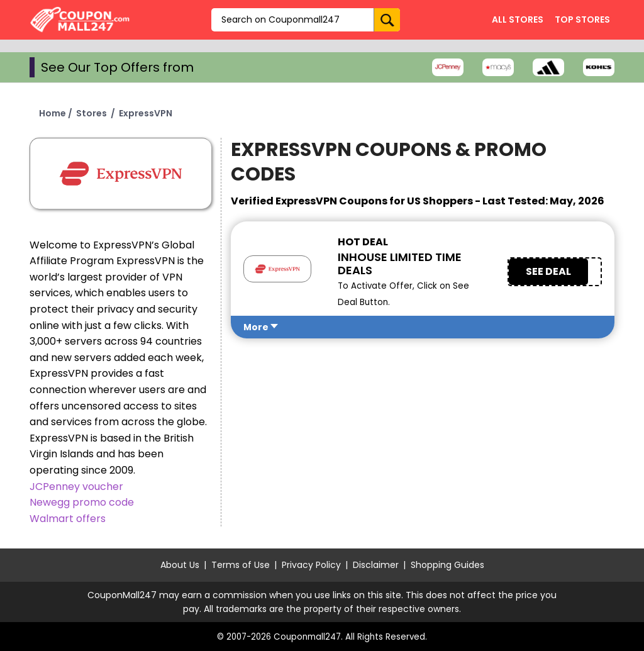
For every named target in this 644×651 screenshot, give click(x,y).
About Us (180, 565)
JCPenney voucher (76, 487)
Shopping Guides (447, 565)
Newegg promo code (82, 502)
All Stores (518, 19)
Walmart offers (68, 519)
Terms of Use (241, 565)
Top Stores (582, 19)
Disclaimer (376, 565)
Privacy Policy (311, 565)
